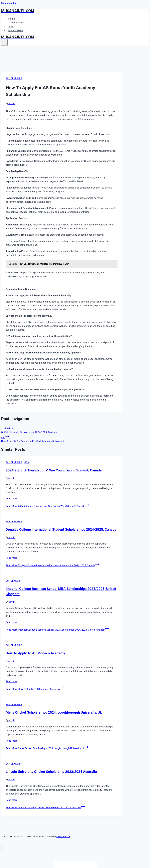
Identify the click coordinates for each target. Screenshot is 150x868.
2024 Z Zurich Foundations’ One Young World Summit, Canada (54, 470)
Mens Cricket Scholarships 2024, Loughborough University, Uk (54, 712)
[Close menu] (2, 848)
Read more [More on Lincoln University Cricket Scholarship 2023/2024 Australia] (12, 800)
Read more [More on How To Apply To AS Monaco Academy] (12, 681)
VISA (11, 27)
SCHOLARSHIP (16, 23)
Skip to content (9, 3)
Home (12, 19)
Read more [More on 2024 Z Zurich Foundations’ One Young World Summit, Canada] (12, 499)
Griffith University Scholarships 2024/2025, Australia (61, 429)
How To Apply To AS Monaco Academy (35, 653)
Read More (47, 506)
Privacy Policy (16, 30)
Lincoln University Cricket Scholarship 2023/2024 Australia (51, 772)
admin (12, 103)
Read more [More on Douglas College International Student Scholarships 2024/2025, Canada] (12, 558)
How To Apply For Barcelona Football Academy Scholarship (61, 438)
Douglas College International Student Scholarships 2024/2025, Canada (61, 530)
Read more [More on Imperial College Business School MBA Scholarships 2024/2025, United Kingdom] (12, 622)
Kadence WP (63, 836)
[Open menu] (4, 42)
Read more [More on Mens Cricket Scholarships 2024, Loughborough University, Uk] (12, 741)
